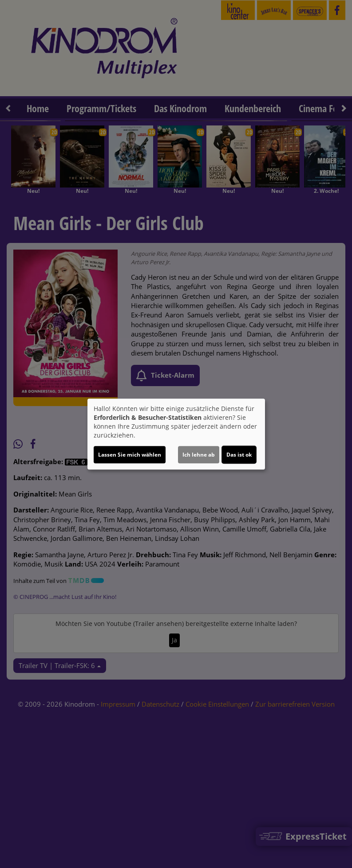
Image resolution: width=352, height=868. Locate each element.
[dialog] (176, 434)
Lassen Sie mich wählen (130, 455)
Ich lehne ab (199, 455)
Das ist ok (239, 455)
